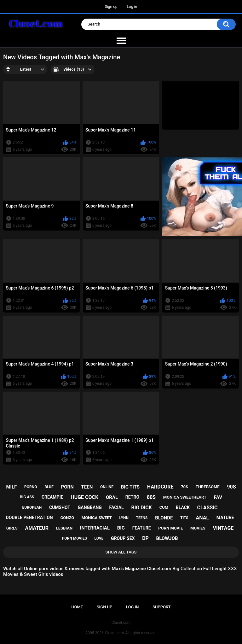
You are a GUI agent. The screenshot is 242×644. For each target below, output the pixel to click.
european (32, 507)
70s (184, 487)
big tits (130, 487)
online (107, 487)
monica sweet (97, 518)
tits (184, 518)
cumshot (60, 507)
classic (207, 508)
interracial (95, 528)
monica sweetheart (185, 497)
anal (202, 518)
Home (77, 607)
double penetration (29, 518)
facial (117, 507)
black (183, 507)
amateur (37, 528)
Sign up (111, 7)
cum (164, 507)
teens (142, 518)
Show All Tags (121, 552)
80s (151, 497)
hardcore (160, 487)
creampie (52, 497)
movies (198, 528)
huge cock (84, 497)
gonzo (67, 518)
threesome (208, 487)
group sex (123, 538)
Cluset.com (115, 633)
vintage (223, 528)
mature (225, 518)
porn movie (170, 528)
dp (145, 538)
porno (31, 487)
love (99, 538)
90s (231, 487)
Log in (132, 7)
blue (49, 487)
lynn (124, 518)
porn (67, 487)
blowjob (167, 538)
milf (11, 487)
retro (132, 497)
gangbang (90, 507)
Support (162, 607)
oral (112, 497)
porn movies (74, 538)
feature (142, 528)
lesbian (64, 528)
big (121, 528)
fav (218, 497)
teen (87, 487)
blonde (164, 518)
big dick (141, 508)
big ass (27, 497)
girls (12, 528)
